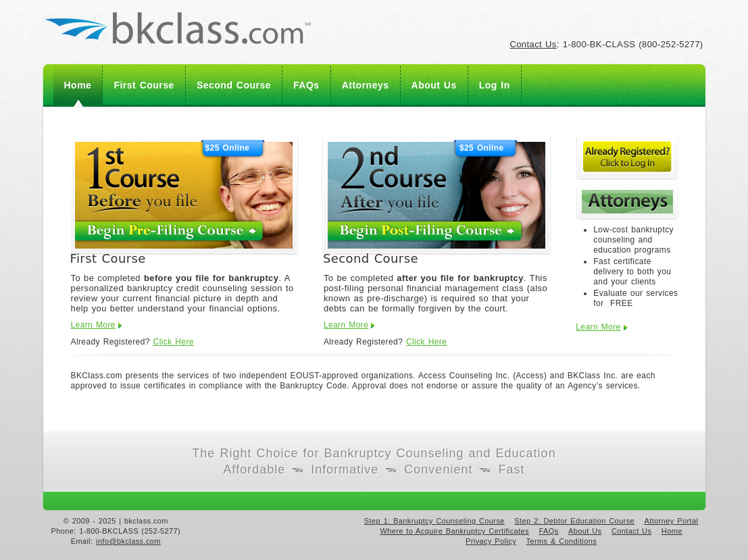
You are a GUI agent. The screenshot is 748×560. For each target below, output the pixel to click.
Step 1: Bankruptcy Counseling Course (434, 521)
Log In (495, 85)
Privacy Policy (491, 541)
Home (78, 85)
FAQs (306, 85)
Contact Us (533, 44)
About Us (434, 85)
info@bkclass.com (128, 541)
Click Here (174, 342)
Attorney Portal (672, 521)
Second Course (234, 85)
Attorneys (366, 85)
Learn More (93, 325)
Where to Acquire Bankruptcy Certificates (454, 531)
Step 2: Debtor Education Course (574, 521)
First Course (144, 85)
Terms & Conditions (562, 541)
